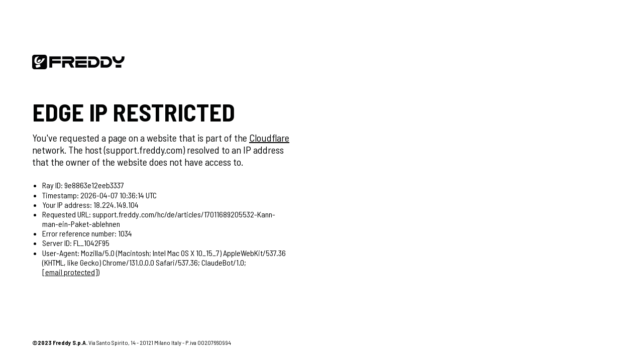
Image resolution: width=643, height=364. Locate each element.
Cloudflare (269, 138)
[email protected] (70, 272)
